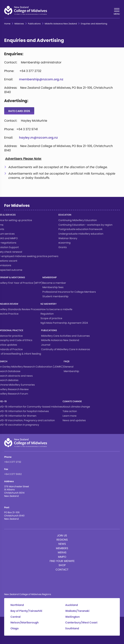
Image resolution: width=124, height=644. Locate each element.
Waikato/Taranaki (77, 611)
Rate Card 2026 (19, 111)
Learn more (70, 416)
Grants (63, 247)
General (69, 367)
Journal (46, 345)
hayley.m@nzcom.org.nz (38, 138)
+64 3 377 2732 (13, 462)
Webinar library (68, 238)
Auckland (72, 605)
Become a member (54, 283)
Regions (62, 540)
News (62, 544)
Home (7, 24)
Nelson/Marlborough (25, 623)
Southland (72, 628)
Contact (62, 570)
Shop (62, 565)
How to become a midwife (56, 309)
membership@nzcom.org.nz (41, 79)
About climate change (76, 407)
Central (16, 617)
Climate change (72, 401)
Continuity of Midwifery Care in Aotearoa (66, 349)
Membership (50, 277)
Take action (70, 411)
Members (62, 548)
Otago (15, 628)
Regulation (47, 314)
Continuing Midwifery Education (78, 220)
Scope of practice (51, 318)
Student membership (55, 296)
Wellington (72, 617)
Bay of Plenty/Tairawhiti (26, 611)
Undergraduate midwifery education (81, 234)
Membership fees (53, 287)
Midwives (19, 24)
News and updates (74, 420)
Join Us (62, 535)
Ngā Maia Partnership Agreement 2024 (64, 323)
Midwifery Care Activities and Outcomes (65, 336)
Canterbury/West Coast (81, 623)
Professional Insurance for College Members (69, 292)
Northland (17, 605)
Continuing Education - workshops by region (85, 225)
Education (65, 215)
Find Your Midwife (62, 561)
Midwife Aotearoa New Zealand (61, 24)
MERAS (62, 552)
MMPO (62, 557)
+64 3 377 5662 (13, 474)
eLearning (64, 243)
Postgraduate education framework (80, 229)
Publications (34, 24)
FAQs (67, 361)
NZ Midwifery (48, 304)
